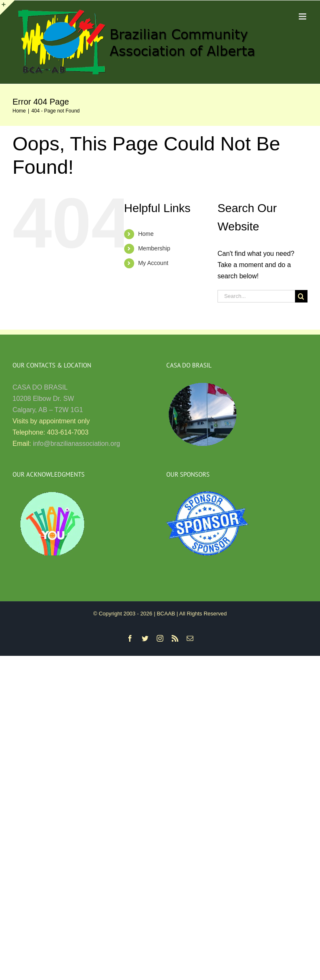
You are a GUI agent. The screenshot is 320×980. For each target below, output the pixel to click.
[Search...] (256, 296)
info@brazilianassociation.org (76, 444)
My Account (153, 263)
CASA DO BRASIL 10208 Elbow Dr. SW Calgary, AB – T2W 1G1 (48, 399)
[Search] (301, 296)
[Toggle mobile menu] (303, 16)
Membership (154, 248)
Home (146, 234)
